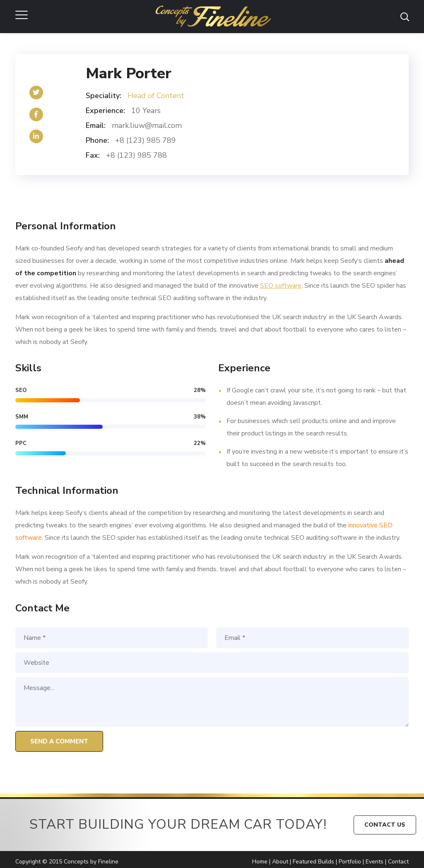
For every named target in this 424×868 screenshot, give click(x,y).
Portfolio (350, 862)
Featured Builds (313, 862)
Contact (398, 862)
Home (260, 862)
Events (375, 862)
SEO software (281, 286)
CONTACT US (385, 825)
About (280, 862)
